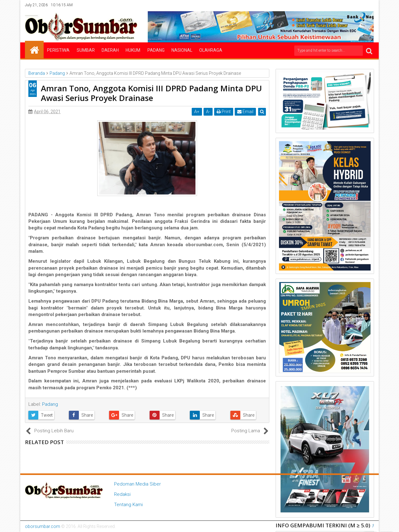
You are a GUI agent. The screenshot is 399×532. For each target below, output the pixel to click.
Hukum (133, 50)
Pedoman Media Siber (137, 484)
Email (245, 112)
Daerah (110, 50)
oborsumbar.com (43, 526)
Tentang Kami (128, 505)
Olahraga (211, 50)
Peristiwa (58, 50)
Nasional (182, 50)
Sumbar (86, 50)
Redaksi (122, 494)
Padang (156, 50)
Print (224, 112)
